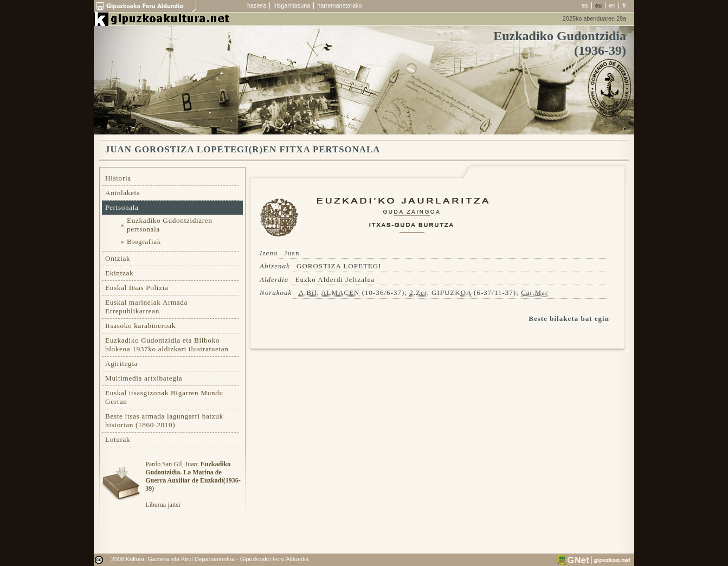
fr (624, 5)
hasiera (257, 5)
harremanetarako (339, 5)
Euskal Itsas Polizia (137, 288)
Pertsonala (122, 207)
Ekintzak (119, 273)
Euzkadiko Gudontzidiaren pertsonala (170, 225)
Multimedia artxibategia (144, 378)
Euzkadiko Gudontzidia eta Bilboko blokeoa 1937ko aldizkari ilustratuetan (167, 345)
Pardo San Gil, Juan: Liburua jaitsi (193, 484)
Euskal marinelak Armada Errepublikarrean (146, 307)
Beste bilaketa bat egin (569, 319)
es (585, 5)
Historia (118, 178)
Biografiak (144, 242)
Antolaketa (123, 193)
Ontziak (118, 258)
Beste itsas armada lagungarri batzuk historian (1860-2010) (164, 420)
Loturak (118, 439)
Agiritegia (121, 364)
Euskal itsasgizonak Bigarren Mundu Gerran (164, 397)
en (612, 5)
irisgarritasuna (292, 5)
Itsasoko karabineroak (140, 326)
